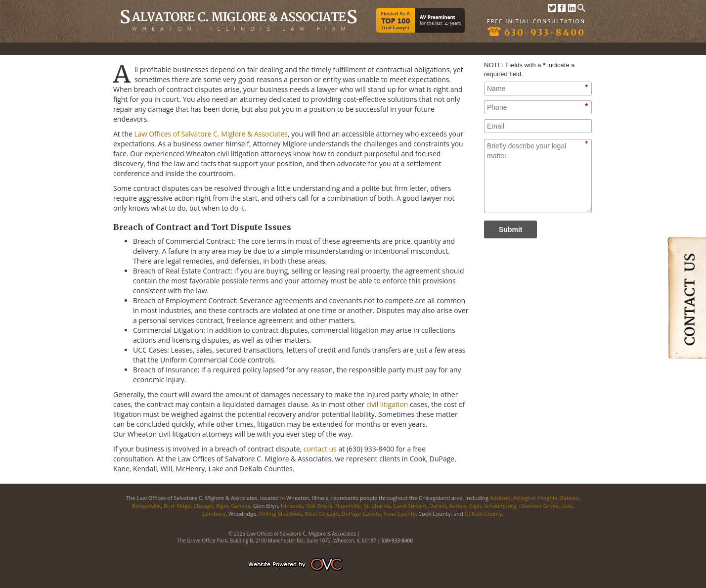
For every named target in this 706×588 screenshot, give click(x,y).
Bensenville (146, 506)
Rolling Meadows (281, 514)
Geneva (241, 506)
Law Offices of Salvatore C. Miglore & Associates (211, 134)
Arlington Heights (535, 498)
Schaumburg (500, 506)
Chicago (203, 506)
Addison (500, 498)
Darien (438, 506)
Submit (510, 229)
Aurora (458, 506)
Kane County (399, 514)
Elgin (222, 506)
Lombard (214, 514)
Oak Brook (319, 506)
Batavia (570, 498)
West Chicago (322, 514)
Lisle (567, 506)
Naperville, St (352, 506)
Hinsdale (292, 506)
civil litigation (387, 404)
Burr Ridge (177, 506)
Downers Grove (539, 506)
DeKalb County (484, 514)
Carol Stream (410, 506)
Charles (381, 506)
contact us (320, 449)
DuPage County (361, 514)
